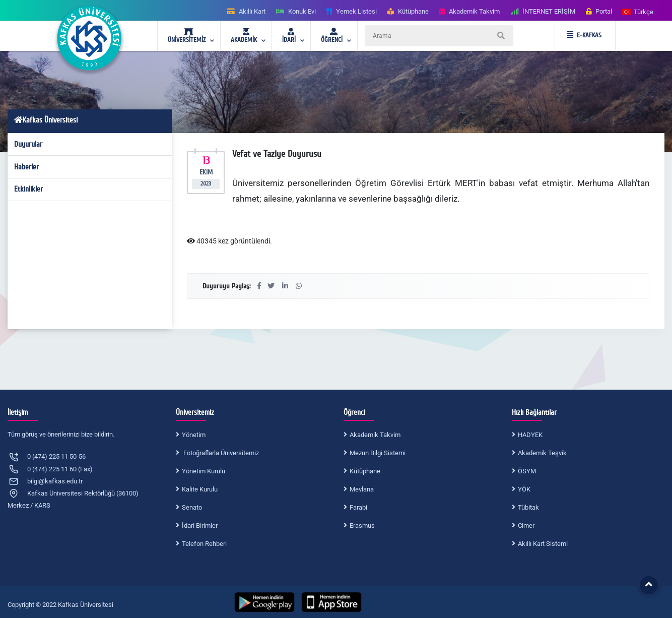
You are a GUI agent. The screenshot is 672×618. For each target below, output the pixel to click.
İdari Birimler (200, 526)
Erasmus (362, 526)
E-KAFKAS (584, 35)
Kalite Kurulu (200, 489)
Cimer (526, 526)
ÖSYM (527, 471)
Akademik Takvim (375, 435)
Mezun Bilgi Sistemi (378, 453)
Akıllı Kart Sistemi (543, 544)
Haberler (26, 167)
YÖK (524, 489)
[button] (638, 11)
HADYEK (530, 435)
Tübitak (528, 507)
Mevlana (362, 489)
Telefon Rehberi (204, 544)
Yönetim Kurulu (204, 471)
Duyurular (28, 144)
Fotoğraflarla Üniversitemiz (220, 453)
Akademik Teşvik (542, 453)
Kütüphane (365, 471)
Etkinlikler (28, 189)
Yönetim (194, 435)
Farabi (358, 507)
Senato (192, 507)
